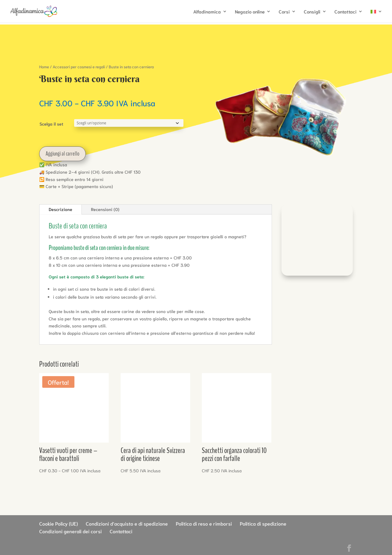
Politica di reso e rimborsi (204, 523)
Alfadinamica (207, 12)
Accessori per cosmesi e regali (79, 67)
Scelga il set (51, 124)
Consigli (312, 12)
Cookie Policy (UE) (58, 523)
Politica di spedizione (263, 523)
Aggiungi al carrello (62, 154)
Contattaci (345, 12)
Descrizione (60, 209)
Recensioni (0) (105, 209)
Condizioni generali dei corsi (70, 531)
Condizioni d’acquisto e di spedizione (127, 523)
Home (44, 67)
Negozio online (250, 12)
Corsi (284, 12)
